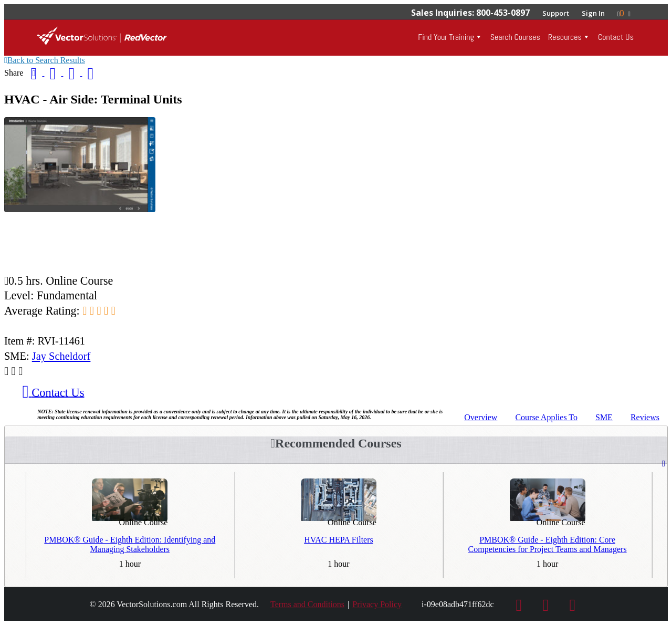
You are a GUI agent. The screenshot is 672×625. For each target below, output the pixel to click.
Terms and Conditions (307, 604)
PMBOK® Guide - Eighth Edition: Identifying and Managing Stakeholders (130, 544)
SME (604, 417)
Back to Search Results (45, 60)
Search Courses (515, 37)
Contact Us (616, 37)
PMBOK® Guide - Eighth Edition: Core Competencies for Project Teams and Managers (548, 544)
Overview (481, 417)
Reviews (645, 417)
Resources (565, 37)
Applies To (546, 417)
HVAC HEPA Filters (339, 540)
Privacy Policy (377, 604)
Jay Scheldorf (61, 356)
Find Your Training (446, 37)
